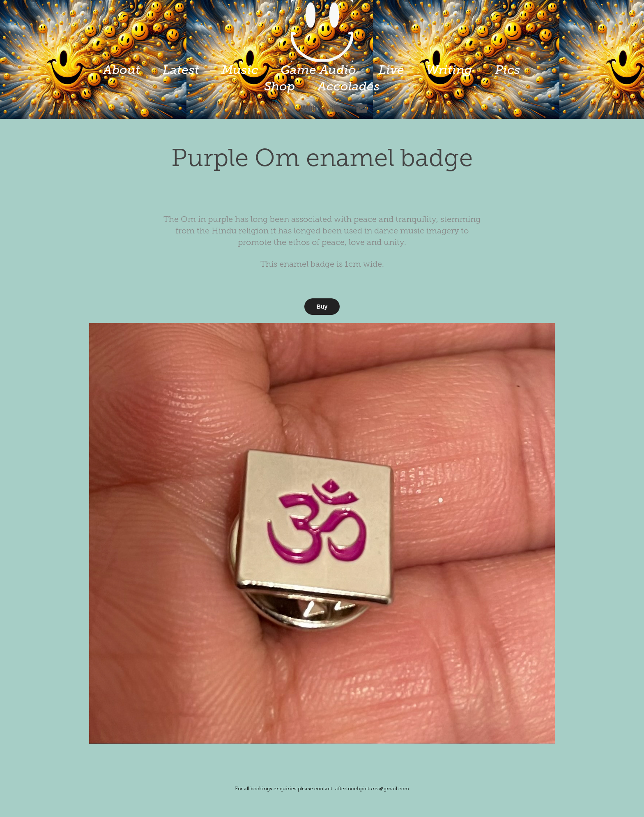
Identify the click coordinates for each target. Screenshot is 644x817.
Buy (322, 307)
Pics (508, 70)
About (122, 70)
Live (391, 70)
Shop (279, 86)
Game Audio (318, 70)
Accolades (349, 86)
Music (240, 70)
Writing (449, 70)
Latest (181, 70)
